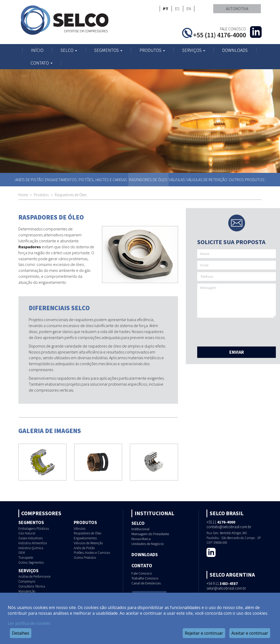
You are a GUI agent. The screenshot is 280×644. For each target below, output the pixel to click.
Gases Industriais (31, 538)
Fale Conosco (142, 573)
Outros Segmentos (31, 562)
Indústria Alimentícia (33, 543)
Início (37, 50)
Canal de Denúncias (146, 583)
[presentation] (237, 330)
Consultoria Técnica (32, 586)
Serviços (194, 50)
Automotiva (237, 9)
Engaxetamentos (61, 180)
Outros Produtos (247, 180)
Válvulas (177, 180)
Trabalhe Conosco (145, 578)
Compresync (27, 581)
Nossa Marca (141, 539)
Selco (69, 50)
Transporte (26, 558)
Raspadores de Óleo (148, 180)
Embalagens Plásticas (34, 529)
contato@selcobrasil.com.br (229, 527)
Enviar (237, 352)
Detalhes (21, 633)
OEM (22, 553)
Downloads (235, 50)
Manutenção (27, 591)
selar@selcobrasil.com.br (226, 588)
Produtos (152, 50)
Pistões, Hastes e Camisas (103, 180)
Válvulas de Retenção (207, 180)
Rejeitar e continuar (204, 633)
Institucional (140, 529)
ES (177, 9)
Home (23, 195)
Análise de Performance (34, 576)
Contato (42, 63)
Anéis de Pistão (29, 180)
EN (189, 9)
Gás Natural (27, 533)
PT (166, 9)
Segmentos (108, 50)
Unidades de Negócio (148, 544)
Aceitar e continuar (250, 633)
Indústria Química (31, 548)
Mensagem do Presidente (150, 534)
